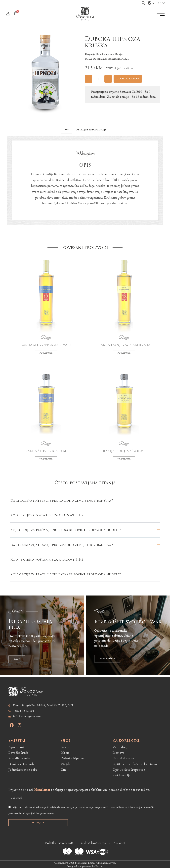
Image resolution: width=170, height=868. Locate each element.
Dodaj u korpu (128, 79)
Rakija (125, 59)
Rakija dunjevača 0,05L (124, 451)
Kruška (116, 59)
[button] (143, 3)
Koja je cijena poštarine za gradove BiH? (47, 515)
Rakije (119, 54)
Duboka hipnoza (105, 54)
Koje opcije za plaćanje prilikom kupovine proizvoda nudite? (65, 530)
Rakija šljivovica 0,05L (46, 451)
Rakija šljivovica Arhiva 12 (46, 345)
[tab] (67, 131)
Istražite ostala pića (30, 624)
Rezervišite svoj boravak (128, 622)
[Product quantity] (98, 79)
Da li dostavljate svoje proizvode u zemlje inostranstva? (62, 501)
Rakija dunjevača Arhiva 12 (124, 345)
